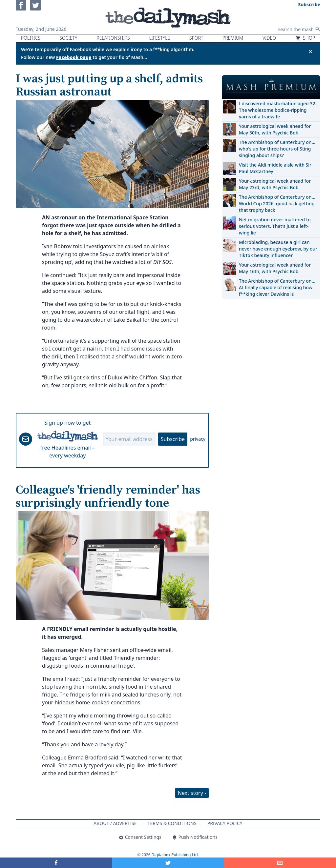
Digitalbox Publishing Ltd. (175, 855)
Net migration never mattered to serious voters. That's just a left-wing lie (275, 226)
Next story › (192, 793)
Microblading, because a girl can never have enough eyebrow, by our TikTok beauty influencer (278, 249)
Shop (305, 38)
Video (269, 38)
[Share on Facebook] (56, 863)
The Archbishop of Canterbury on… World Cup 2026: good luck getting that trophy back (277, 203)
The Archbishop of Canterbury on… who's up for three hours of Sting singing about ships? (277, 149)
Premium (233, 38)
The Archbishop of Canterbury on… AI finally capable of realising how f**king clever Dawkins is (277, 287)
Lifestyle (159, 38)
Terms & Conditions (172, 823)
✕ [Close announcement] (311, 51)
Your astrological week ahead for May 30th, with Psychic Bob (275, 129)
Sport (196, 38)
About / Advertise (115, 823)
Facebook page (74, 57)
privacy (198, 439)
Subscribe (173, 439)
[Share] (280, 863)
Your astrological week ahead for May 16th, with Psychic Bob (275, 268)
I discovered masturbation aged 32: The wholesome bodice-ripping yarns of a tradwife (278, 110)
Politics (31, 38)
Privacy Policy (225, 823)
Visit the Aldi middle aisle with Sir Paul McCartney (275, 168)
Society (68, 38)
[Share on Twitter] (168, 863)
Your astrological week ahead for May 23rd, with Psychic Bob (275, 184)
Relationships (113, 38)
